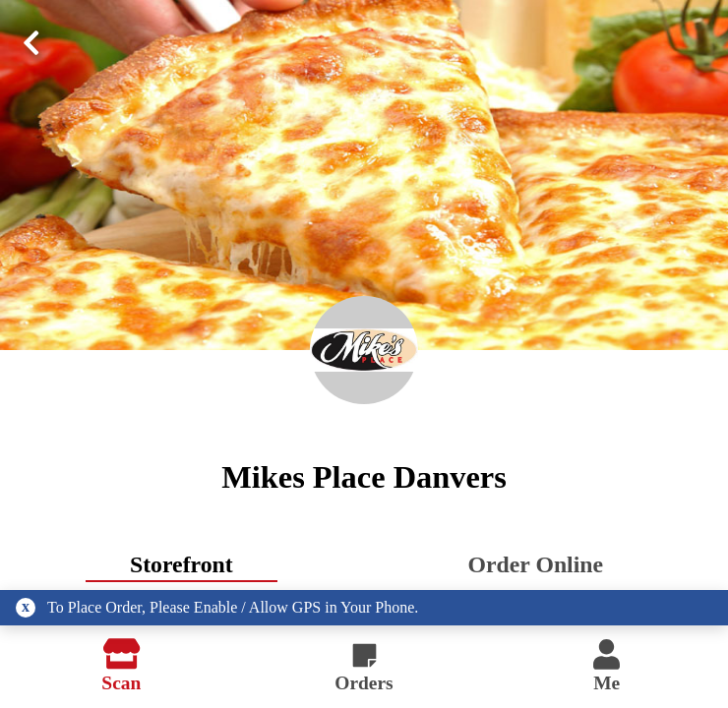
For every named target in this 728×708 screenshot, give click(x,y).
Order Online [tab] (536, 564)
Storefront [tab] (182, 564)
